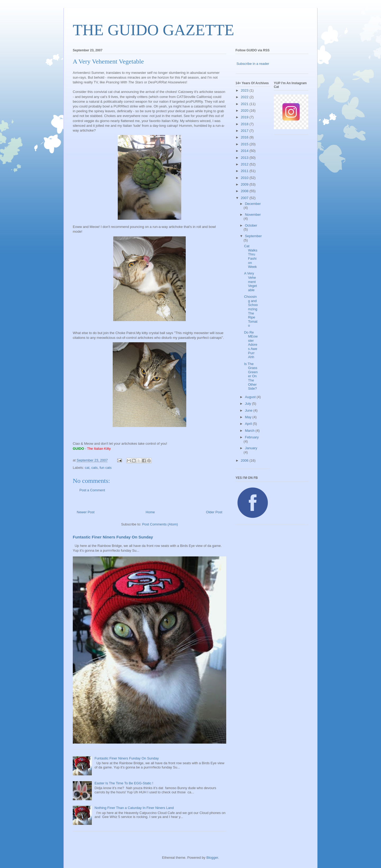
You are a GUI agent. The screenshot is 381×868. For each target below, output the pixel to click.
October (251, 225)
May (249, 417)
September (253, 236)
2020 (245, 111)
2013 (245, 158)
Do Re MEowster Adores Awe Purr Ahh (251, 345)
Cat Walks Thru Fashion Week (251, 256)
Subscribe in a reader (253, 64)
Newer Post (86, 512)
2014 (245, 151)
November (253, 215)
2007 (245, 198)
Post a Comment (92, 490)
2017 (245, 131)
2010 (245, 178)
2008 (245, 191)
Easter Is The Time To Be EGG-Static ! (124, 783)
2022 (245, 97)
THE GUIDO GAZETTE (153, 30)
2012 (245, 164)
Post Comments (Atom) (160, 524)
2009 (245, 184)
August (251, 397)
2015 (245, 144)
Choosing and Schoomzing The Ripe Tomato (251, 311)
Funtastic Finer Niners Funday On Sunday (113, 537)
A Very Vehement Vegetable (250, 282)
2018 (245, 124)
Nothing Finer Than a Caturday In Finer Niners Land (134, 808)
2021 (245, 104)
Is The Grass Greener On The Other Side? (251, 376)
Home (150, 512)
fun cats (106, 468)
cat (87, 468)
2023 (245, 90)
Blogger (212, 858)
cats (94, 468)
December (253, 204)
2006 (245, 460)
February (252, 437)
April (249, 424)
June (249, 410)
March (250, 431)
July (249, 404)
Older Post (214, 512)
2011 (245, 171)
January (251, 448)
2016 (245, 137)
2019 (245, 117)
